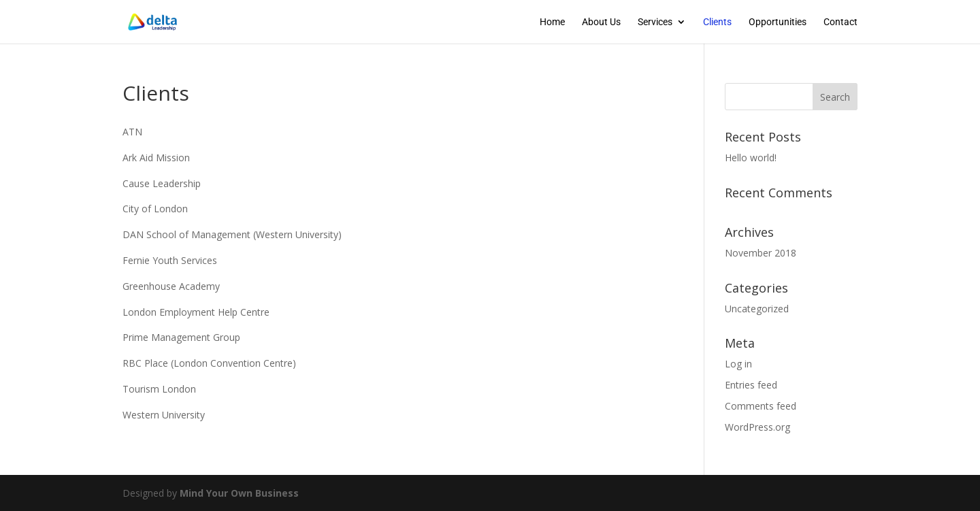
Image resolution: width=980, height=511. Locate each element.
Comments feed (761, 406)
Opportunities (778, 22)
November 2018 (761, 253)
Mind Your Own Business (239, 493)
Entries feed (751, 385)
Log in (738, 364)
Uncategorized (757, 309)
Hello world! (751, 158)
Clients (717, 22)
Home (552, 22)
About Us (601, 22)
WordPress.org (757, 427)
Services (655, 22)
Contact (840, 22)
